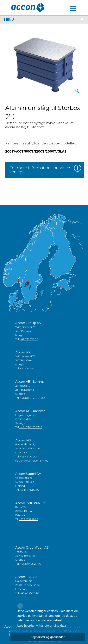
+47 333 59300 (29, 339)
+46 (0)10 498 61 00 (32, 398)
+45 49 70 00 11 (30, 456)
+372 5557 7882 (29, 519)
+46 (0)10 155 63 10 (31, 427)
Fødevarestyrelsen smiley (32, 461)
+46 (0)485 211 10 (31, 564)
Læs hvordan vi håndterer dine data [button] (42, 626)
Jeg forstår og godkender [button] (48, 637)
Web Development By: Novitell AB (44, 641)
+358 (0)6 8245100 (32, 490)
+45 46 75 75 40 (30, 593)
